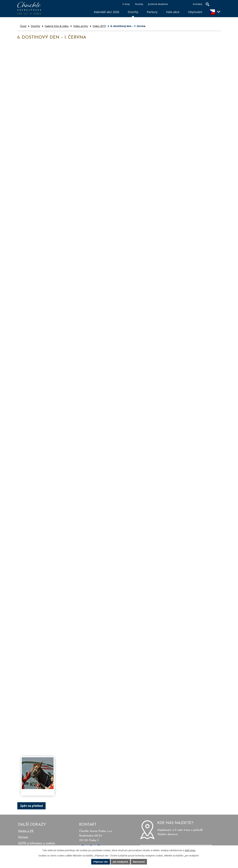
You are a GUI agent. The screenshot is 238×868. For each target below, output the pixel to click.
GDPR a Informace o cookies (37, 843)
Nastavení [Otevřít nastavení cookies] (139, 862)
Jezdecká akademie (158, 4)
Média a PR (26, 831)
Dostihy (133, 12)
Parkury (152, 12)
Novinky (139, 4)
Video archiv (81, 26)
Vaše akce (173, 12)
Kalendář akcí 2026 (107, 12)
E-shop (126, 4)
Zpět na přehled (31, 806)
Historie (23, 837)
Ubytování (195, 12)
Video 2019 (99, 26)
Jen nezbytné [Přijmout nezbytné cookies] (120, 862)
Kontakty (197, 4)
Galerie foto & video (57, 26)
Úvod (85, 8)
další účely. (190, 850)
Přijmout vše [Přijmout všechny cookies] (101, 862)
